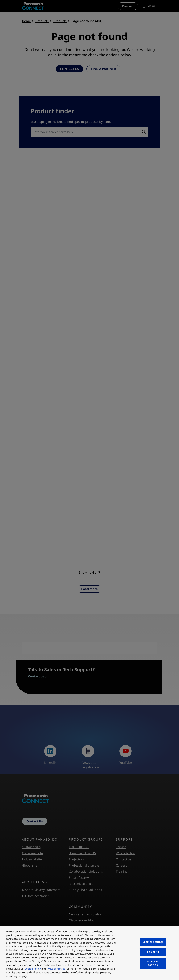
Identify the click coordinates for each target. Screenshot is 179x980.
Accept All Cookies (153, 963)
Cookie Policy (33, 969)
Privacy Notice (56, 969)
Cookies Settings (153, 942)
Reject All (153, 952)
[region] (89, 953)
